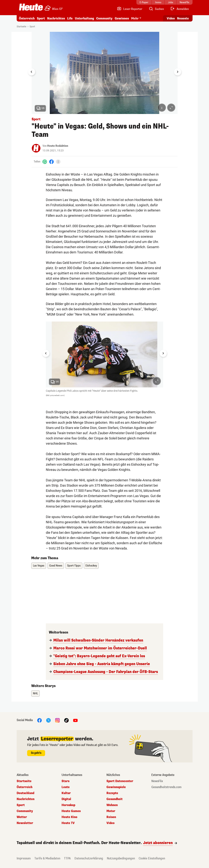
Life (70, 18)
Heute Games (71, 811)
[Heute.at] (31, 7)
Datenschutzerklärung (89, 858)
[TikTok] (66, 720)
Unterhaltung (84, 18)
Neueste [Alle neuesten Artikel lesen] (183, 18)
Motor (111, 811)
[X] (48, 720)
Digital (66, 799)
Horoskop (68, 805)
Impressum (24, 858)
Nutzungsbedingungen (121, 858)
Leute (66, 787)
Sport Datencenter (120, 781)
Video (110, 823)
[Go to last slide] (32, 72)
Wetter (22, 817)
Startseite (21, 27)
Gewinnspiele (116, 787)
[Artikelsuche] (156, 9)
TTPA (67, 858)
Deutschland (25, 793)
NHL (35, 693)
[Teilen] (58, 162)
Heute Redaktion (58, 146)
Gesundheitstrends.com (166, 787)
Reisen (111, 817)
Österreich (27, 18)
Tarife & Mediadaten (47, 858)
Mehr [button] (135, 18)
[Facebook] (51, 162)
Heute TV (68, 823)
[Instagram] (57, 720)
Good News (56, 566)
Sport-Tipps (74, 566)
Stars (65, 781)
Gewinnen (122, 18)
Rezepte (112, 793)
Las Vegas (39, 566)
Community (104, 18)
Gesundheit (115, 799)
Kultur (66, 793)
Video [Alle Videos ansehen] (171, 18)
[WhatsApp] (45, 162)
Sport (41, 18)
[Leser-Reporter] (130, 9)
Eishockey (91, 566)
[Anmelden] (180, 9)
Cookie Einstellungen (152, 858)
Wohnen (112, 805)
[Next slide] (178, 72)
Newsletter (25, 823)
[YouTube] (75, 720)
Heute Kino (69, 817)
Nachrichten (56, 18)
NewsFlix (157, 781)
